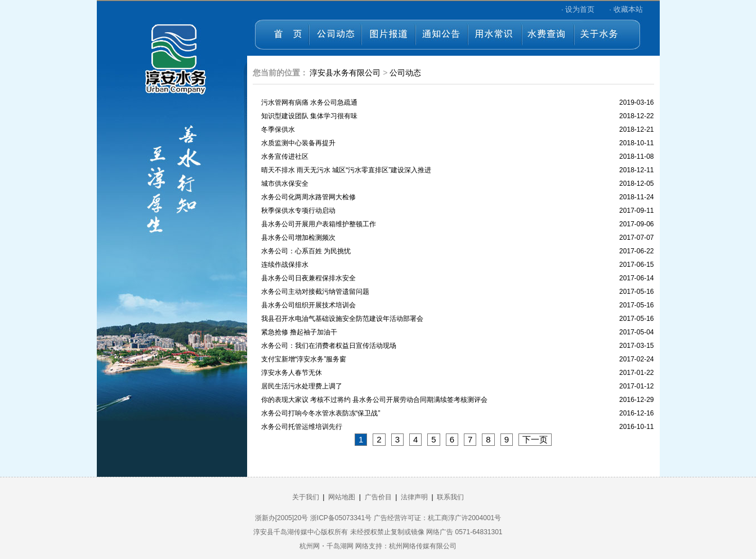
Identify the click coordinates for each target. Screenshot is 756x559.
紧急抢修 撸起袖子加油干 (299, 332)
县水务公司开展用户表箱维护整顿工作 (319, 224)
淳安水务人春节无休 (292, 373)
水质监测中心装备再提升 (298, 143)
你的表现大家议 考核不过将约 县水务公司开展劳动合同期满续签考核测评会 (375, 400)
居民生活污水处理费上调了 (302, 386)
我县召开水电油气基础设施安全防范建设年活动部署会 (342, 319)
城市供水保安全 (285, 184)
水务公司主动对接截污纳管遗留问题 (315, 292)
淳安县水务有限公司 (345, 73)
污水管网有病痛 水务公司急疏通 (309, 102)
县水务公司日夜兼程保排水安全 (308, 278)
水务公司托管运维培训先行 (302, 427)
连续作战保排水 (285, 265)
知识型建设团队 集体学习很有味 (309, 116)
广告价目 (378, 497)
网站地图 (342, 497)
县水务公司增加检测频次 (298, 238)
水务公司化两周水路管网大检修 (308, 197)
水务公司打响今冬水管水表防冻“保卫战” (321, 413)
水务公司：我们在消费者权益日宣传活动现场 (329, 346)
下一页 (535, 439)
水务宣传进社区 (285, 156)
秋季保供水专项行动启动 (298, 211)
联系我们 (450, 497)
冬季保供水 (278, 129)
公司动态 (405, 73)
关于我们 (306, 497)
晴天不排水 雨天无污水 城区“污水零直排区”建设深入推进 (346, 170)
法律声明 (414, 497)
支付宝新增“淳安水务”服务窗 (304, 359)
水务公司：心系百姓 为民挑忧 (306, 251)
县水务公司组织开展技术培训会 (308, 305)
